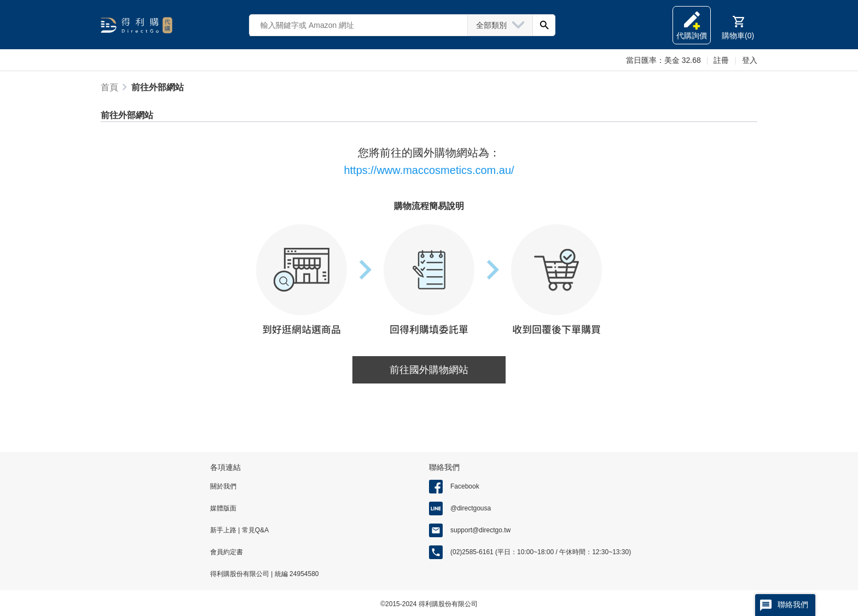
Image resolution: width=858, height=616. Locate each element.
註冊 (721, 60)
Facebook (465, 486)
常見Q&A (254, 530)
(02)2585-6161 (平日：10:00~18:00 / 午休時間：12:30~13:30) (541, 552)
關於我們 (223, 486)
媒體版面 (223, 508)
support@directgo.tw (480, 530)
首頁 (109, 87)
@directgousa (471, 508)
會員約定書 (227, 552)
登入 (750, 60)
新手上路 (224, 530)
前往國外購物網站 (429, 370)
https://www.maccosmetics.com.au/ (429, 170)
